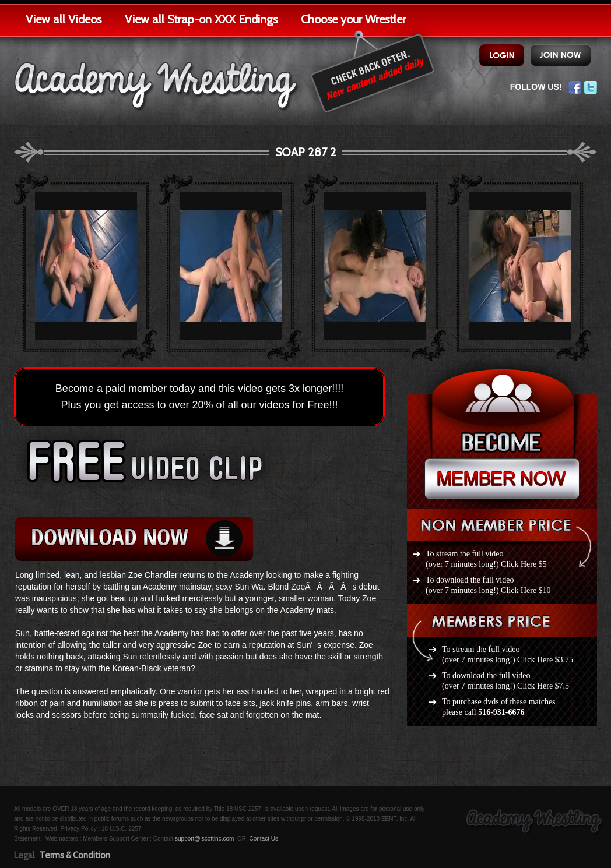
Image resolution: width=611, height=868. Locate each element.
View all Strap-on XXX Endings (201, 19)
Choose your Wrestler (353, 19)
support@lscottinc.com (204, 839)
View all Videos (64, 19)
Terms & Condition (75, 855)
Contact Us (263, 839)
